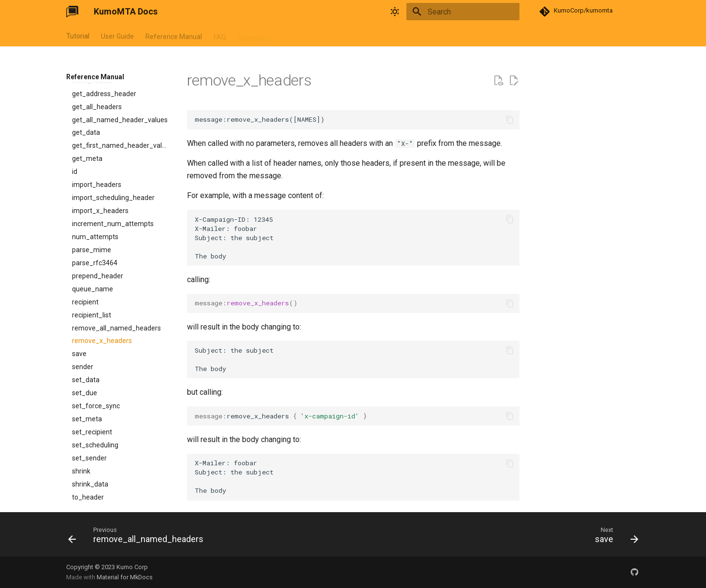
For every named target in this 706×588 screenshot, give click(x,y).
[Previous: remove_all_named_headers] (139, 537)
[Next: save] (614, 537)
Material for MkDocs (125, 577)
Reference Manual (174, 35)
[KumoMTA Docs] (72, 12)
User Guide (117, 35)
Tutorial (78, 35)
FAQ (220, 35)
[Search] (463, 12)
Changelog (254, 35)
